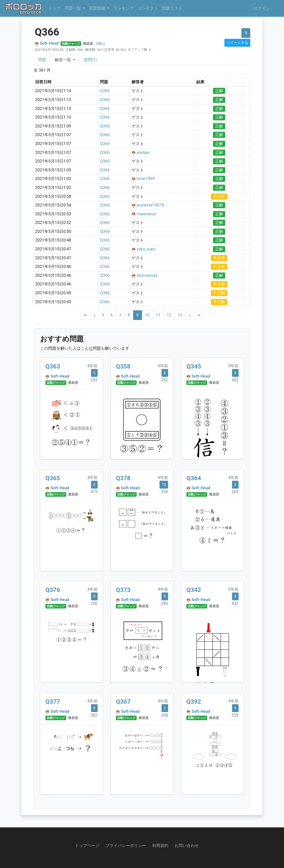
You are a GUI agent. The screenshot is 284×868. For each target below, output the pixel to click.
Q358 (123, 366)
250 (94, 604)
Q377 (53, 702)
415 (94, 492)
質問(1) (90, 60)
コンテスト (148, 8)
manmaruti (146, 214)
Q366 (105, 91)
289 (164, 604)
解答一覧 (63, 60)
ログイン (262, 8)
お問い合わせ (187, 846)
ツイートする (237, 43)
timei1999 (146, 179)
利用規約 (160, 846)
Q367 (123, 702)
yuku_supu (146, 249)
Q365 (53, 478)
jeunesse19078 (150, 205)
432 (235, 604)
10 (147, 315)
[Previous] (95, 315)
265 (235, 492)
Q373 (123, 590)
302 (235, 380)
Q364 (194, 478)
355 (164, 492)
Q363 (53, 366)
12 (169, 315)
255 (235, 715)
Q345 (194, 366)
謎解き (101, 44)
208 (164, 715)
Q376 (53, 590)
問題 (42, 60)
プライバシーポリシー (126, 846)
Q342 (194, 590)
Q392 (194, 702)
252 (164, 380)
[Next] (189, 315)
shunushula (147, 275)
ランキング (123, 8)
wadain (143, 152)
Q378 (123, 478)
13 (180, 315)
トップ (55, 8)
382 (94, 715)
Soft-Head (49, 43)
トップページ (87, 846)
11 (158, 315)
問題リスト (172, 8)
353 (94, 380)
